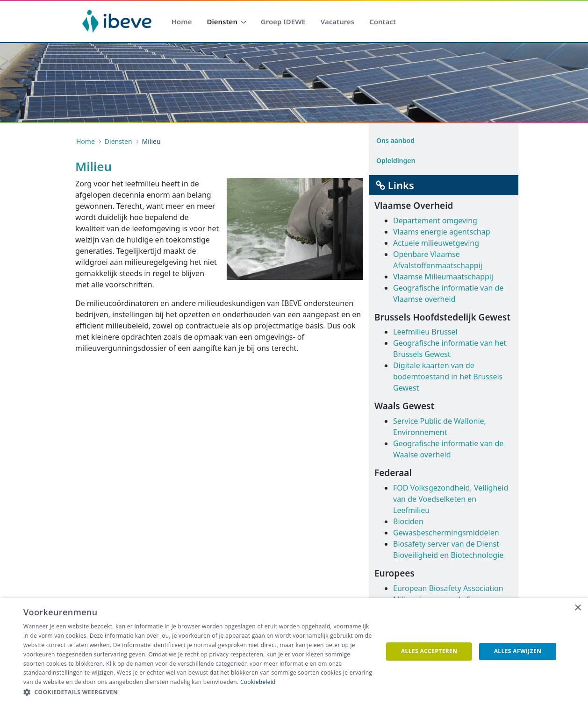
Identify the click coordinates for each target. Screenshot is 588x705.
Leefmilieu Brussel (425, 332)
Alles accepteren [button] (429, 651)
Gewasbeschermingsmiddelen (446, 533)
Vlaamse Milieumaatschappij (443, 277)
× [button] (577, 608)
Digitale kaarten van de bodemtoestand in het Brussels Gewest (448, 377)
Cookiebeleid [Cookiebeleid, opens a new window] (258, 682)
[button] (198, 692)
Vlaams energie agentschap (442, 232)
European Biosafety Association (448, 588)
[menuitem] (182, 22)
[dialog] (294, 652)
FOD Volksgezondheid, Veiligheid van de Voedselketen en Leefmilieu (451, 499)
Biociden (408, 521)
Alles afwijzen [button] (518, 651)
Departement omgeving (435, 221)
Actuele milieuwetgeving (436, 243)
